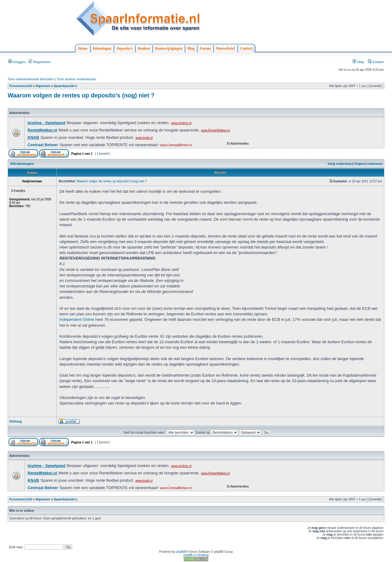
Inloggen (17, 62)
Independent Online (77, 319)
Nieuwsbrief (225, 48)
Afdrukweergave (22, 164)
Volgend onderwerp (369, 164)
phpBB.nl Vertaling (196, 555)
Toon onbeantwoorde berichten (31, 79)
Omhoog (15, 421)
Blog (191, 48)
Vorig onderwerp (340, 164)
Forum (205, 48)
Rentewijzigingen (169, 48)
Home (83, 48)
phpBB (181, 552)
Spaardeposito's (65, 86)
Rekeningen (102, 48)
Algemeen (43, 86)
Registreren (40, 62)
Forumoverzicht (21, 86)
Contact (246, 48)
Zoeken (376, 62)
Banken (144, 48)
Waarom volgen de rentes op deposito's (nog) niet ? (81, 95)
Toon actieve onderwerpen (76, 79)
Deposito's (124, 48)
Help (358, 62)
